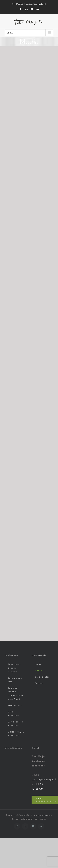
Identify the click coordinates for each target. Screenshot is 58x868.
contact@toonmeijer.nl (36, 4)
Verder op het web (42, 815)
